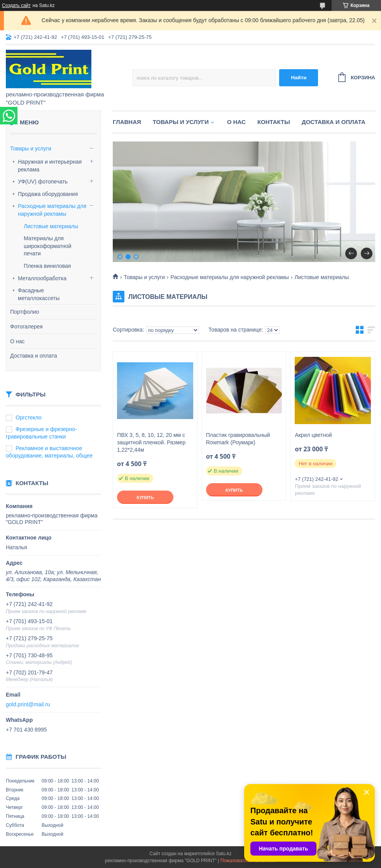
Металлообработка (42, 278)
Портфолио (25, 312)
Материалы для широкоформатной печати (48, 246)
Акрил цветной (313, 435)
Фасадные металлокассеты (39, 294)
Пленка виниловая (47, 266)
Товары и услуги (31, 148)
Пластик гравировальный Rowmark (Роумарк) (238, 439)
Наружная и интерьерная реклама (50, 166)
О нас (17, 341)
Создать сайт (16, 5)
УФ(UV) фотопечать (43, 182)
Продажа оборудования (48, 194)
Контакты (274, 122)
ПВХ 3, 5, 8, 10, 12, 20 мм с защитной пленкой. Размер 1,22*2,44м (151, 442)
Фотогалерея (26, 327)
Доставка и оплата (34, 356)
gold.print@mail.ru (28, 704)
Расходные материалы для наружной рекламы (52, 210)
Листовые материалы (51, 226)
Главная (127, 122)
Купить (145, 498)
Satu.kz (224, 854)
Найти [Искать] (299, 78)
